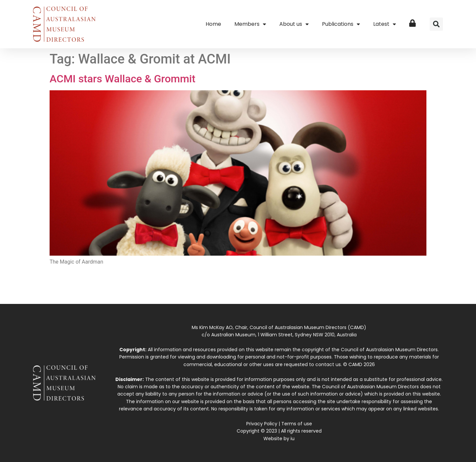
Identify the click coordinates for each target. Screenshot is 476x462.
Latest (385, 24)
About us (294, 24)
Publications (341, 24)
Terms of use (297, 424)
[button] (436, 24)
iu (293, 439)
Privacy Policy (262, 424)
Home (213, 24)
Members (250, 24)
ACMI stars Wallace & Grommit (122, 79)
